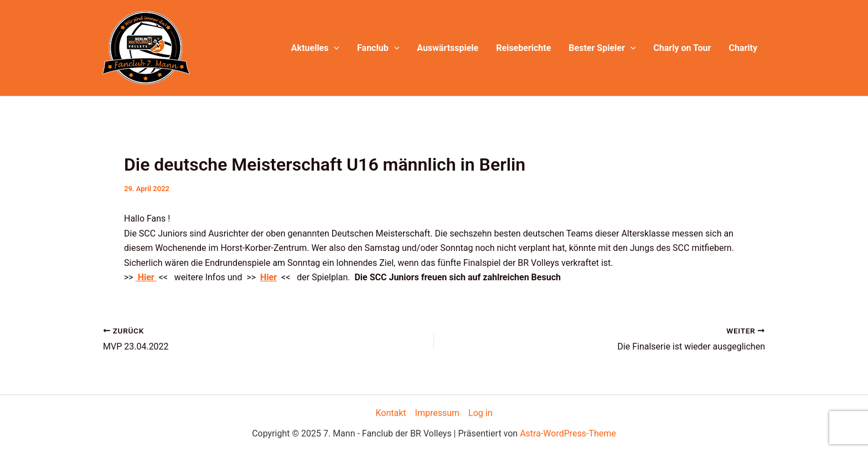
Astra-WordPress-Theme (568, 433)
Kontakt (391, 413)
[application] (334, 48)
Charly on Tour (682, 48)
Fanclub (378, 48)
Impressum (438, 413)
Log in (480, 413)
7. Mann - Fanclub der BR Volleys (106, 87)
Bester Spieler (602, 48)
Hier (146, 277)
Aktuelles (315, 48)
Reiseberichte (523, 48)
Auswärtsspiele (448, 48)
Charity (743, 48)
